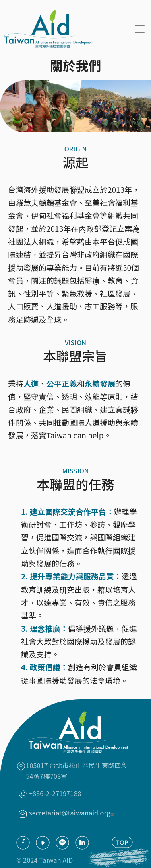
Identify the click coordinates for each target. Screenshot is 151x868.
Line (62, 843)
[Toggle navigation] (140, 29)
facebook (23, 843)
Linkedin (82, 843)
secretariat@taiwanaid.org (72, 813)
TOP (122, 842)
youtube (43, 843)
